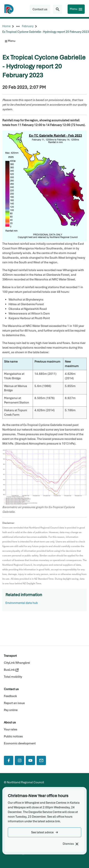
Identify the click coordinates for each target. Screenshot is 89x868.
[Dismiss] (70, 844)
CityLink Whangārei (17, 663)
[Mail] (41, 760)
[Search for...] (58, 9)
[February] (28, 26)
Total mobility (13, 677)
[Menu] (76, 9)
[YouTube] (30, 760)
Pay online (11, 710)
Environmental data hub (22, 603)
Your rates (11, 729)
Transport (10, 656)
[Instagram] (19, 760)
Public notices (13, 736)
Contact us (11, 689)
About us (10, 722)
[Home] (6, 26)
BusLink (11, 670)
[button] (44, 832)
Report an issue (14, 703)
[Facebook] (9, 760)
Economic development (20, 743)
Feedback (10, 696)
